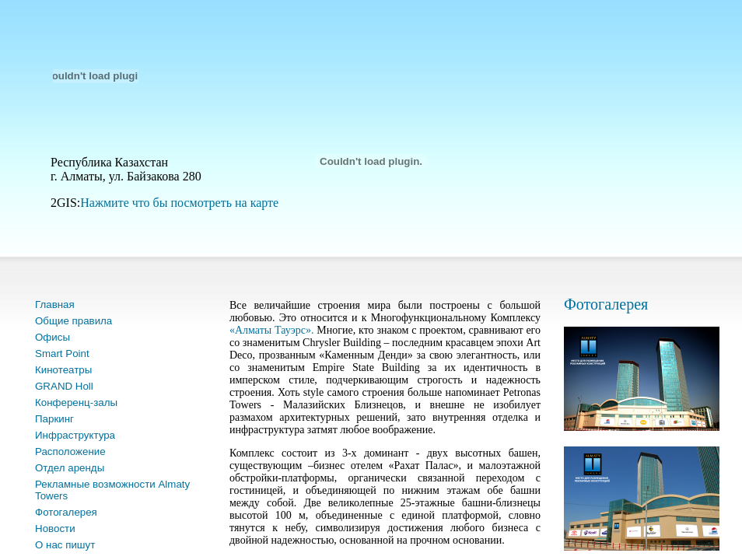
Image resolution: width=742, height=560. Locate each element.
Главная (55, 304)
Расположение (70, 451)
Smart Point (62, 353)
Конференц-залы (76, 402)
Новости (55, 528)
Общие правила (73, 321)
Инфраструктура (75, 435)
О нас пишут (65, 545)
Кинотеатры (63, 370)
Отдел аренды (70, 468)
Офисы (52, 337)
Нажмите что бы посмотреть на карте (179, 203)
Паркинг (54, 419)
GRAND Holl (64, 386)
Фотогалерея (66, 512)
